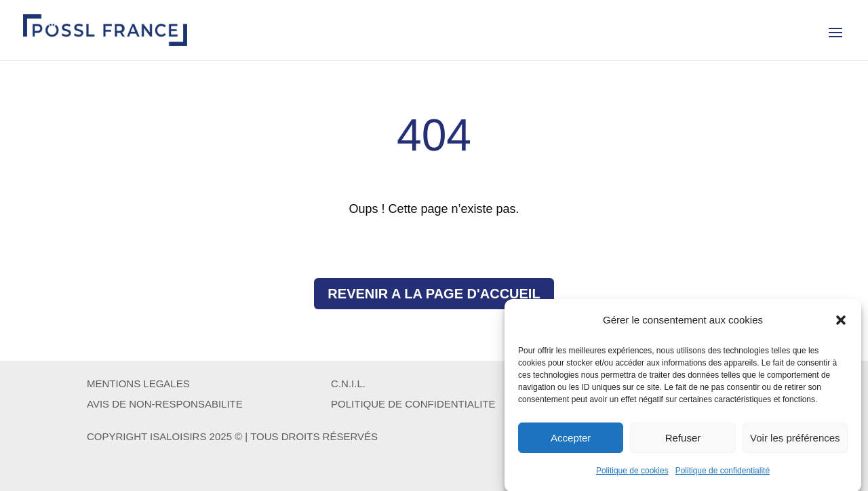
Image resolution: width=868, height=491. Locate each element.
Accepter (571, 441)
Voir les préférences (795, 441)
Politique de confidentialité (723, 475)
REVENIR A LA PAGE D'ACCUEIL (434, 294)
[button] (841, 324)
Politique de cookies (632, 475)
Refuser (683, 441)
